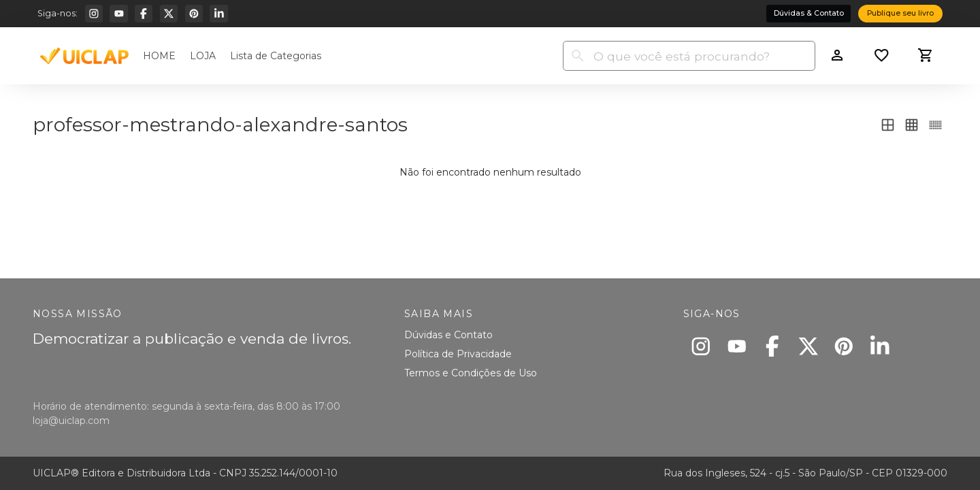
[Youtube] (118, 14)
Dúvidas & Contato (809, 13)
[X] (169, 14)
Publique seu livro (900, 13)
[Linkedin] (218, 14)
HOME (159, 56)
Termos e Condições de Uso (471, 373)
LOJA (203, 56)
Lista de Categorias (276, 56)
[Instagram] (94, 14)
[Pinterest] (194, 14)
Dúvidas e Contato (448, 335)
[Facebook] (144, 14)
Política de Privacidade (458, 354)
